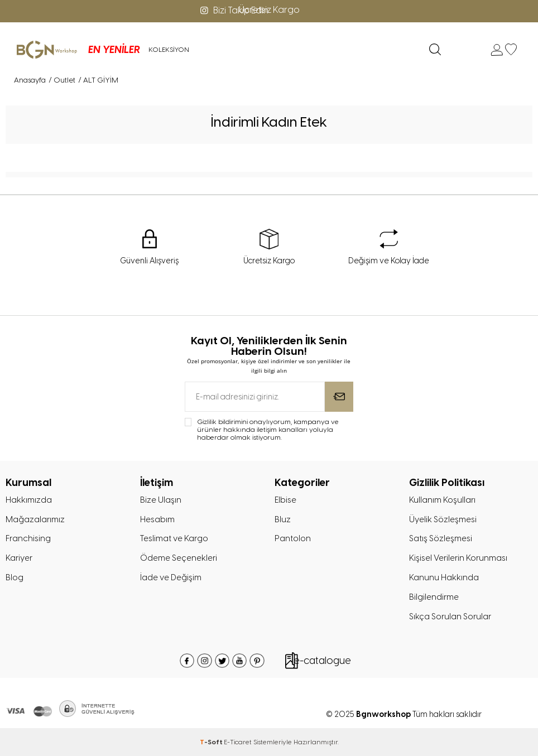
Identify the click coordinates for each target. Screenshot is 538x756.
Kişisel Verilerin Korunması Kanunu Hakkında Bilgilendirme (458, 577)
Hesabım (157, 519)
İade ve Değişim (171, 577)
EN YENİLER (114, 50)
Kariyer (19, 558)
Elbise (285, 500)
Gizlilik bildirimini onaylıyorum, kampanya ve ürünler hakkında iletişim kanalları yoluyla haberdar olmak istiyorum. (268, 430)
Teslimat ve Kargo (174, 538)
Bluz (283, 519)
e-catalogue (322, 661)
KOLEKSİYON (168, 50)
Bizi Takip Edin (233, 10)
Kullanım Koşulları (442, 500)
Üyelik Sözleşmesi (443, 519)
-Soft (212, 742)
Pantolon (293, 538)
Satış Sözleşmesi (441, 538)
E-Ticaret (238, 742)
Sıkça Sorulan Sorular (450, 617)
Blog (15, 577)
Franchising (28, 538)
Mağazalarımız (35, 519)
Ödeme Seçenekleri (179, 558)
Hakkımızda (29, 500)
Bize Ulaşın (161, 500)
